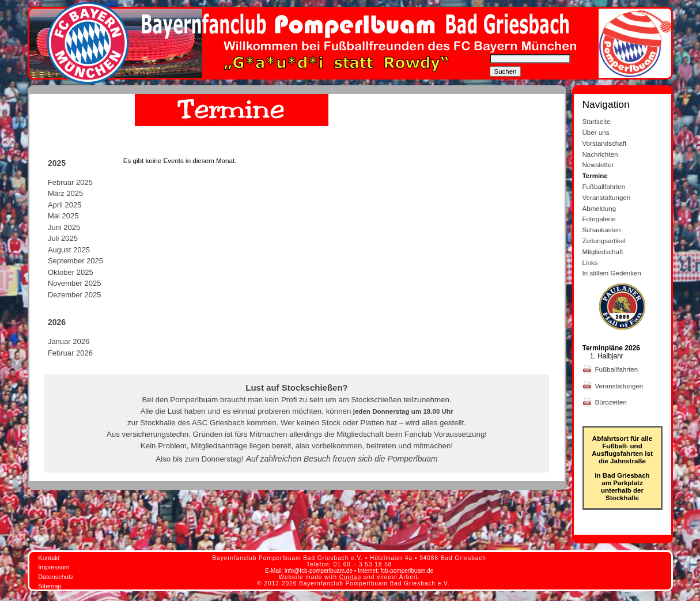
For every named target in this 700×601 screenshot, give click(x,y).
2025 (57, 163)
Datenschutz (56, 577)
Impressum (54, 567)
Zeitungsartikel (604, 241)
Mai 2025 (63, 216)
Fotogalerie (599, 219)
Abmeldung (599, 208)
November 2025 (75, 283)
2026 (57, 322)
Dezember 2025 (75, 295)
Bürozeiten (612, 402)
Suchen (506, 71)
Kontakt (49, 558)
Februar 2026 (70, 353)
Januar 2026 (69, 341)
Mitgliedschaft (603, 252)
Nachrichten (600, 154)
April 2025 (65, 205)
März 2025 (65, 193)
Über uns (596, 132)
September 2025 (75, 261)
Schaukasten (602, 230)
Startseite (597, 121)
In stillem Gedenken (612, 273)
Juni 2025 (64, 227)
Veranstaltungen (607, 197)
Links (590, 262)
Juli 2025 (63, 238)
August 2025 (69, 250)
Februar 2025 (70, 182)
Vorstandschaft (605, 143)
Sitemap (50, 586)
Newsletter (598, 165)
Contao (350, 577)
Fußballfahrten (604, 186)
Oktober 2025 (71, 272)
